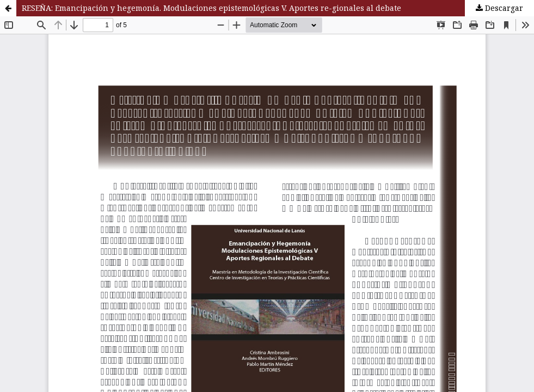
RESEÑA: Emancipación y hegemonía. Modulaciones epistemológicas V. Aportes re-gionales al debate (211, 8)
